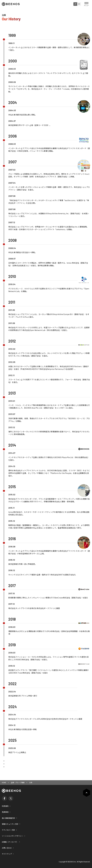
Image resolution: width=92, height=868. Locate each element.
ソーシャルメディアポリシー (13, 836)
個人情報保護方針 (8, 818)
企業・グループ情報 (18, 782)
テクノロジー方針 (8, 830)
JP (75, 4)
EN (79, 4)
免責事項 (5, 812)
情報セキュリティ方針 (10, 824)
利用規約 (5, 806)
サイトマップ (7, 854)
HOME (4, 782)
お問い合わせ (7, 848)
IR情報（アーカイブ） (10, 842)
